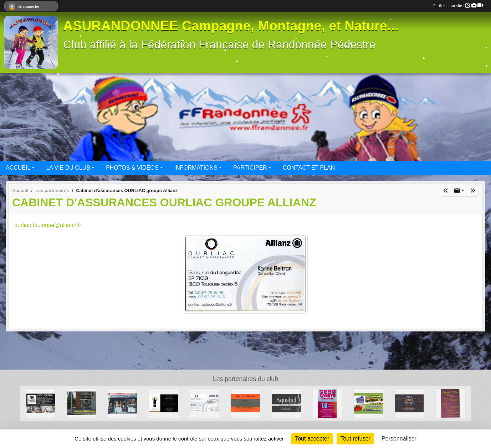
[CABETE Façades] (328, 403)
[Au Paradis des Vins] (164, 403)
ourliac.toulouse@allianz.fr (48, 225)
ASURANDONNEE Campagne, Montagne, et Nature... (231, 26)
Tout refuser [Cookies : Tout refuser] (355, 439)
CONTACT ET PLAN (309, 168)
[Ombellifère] (450, 403)
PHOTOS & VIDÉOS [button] (132, 168)
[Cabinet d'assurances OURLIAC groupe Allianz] (204, 403)
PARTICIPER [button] (250, 168)
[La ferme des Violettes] (368, 403)
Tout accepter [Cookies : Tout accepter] (312, 439)
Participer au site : (458, 6)
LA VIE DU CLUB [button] (68, 168)
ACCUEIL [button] (18, 168)
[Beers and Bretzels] (409, 403)
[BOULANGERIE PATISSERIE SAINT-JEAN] (82, 403)
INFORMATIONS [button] (196, 168)
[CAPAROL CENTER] (41, 403)
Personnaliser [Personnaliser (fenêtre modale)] (399, 439)
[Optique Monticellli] (123, 403)
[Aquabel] (287, 403)
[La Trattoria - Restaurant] (245, 403)
